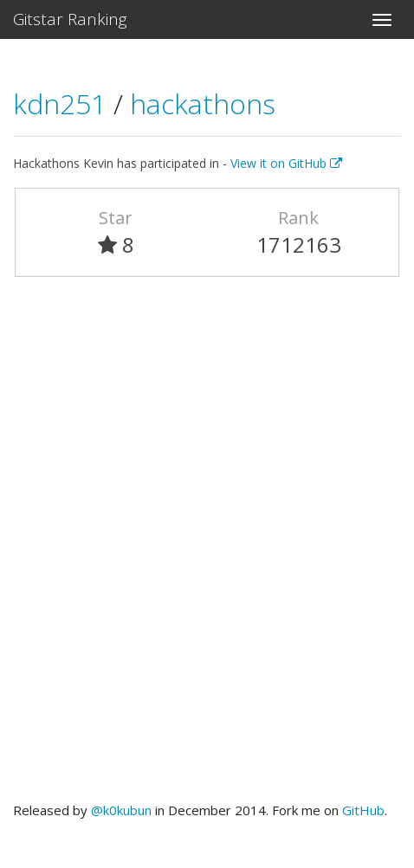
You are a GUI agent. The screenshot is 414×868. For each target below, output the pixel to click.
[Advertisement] (207, 547)
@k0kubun (121, 810)
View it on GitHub (286, 163)
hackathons (203, 103)
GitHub (363, 810)
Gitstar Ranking (70, 19)
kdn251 (63, 103)
